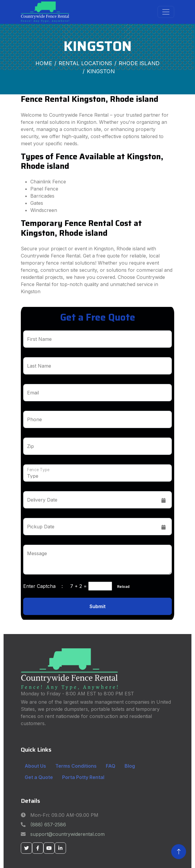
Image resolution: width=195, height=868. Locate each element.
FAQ (111, 766)
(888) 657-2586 (48, 825)
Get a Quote (39, 777)
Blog (130, 766)
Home (44, 63)
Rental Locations (85, 63)
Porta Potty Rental (83, 777)
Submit (97, 606)
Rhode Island (139, 63)
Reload (122, 587)
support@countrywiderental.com (67, 834)
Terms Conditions (76, 766)
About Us (35, 766)
